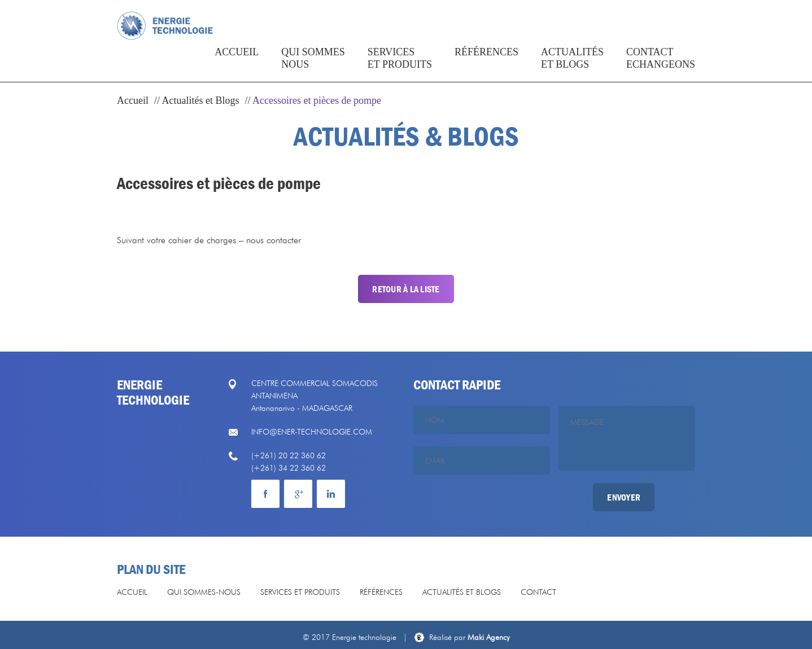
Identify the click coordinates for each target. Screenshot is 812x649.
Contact (538, 592)
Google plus (298, 494)
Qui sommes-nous (204, 592)
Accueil (237, 64)
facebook (265, 494)
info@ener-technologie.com (312, 432)
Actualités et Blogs (201, 100)
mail (331, 494)
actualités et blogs (572, 70)
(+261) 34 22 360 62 (289, 468)
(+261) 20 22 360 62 (289, 455)
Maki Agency (470, 637)
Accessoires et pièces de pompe (317, 100)
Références (486, 64)
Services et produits (400, 70)
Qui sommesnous (313, 70)
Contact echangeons (661, 70)
